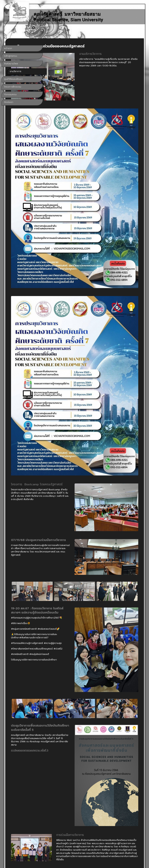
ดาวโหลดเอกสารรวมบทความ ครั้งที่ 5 (70, 589)
